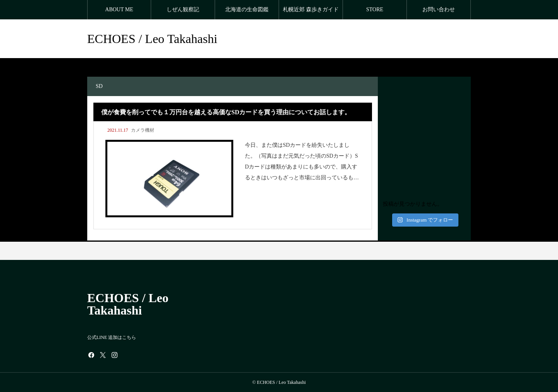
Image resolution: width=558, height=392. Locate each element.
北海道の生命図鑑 (247, 9)
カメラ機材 (143, 130)
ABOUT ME (119, 9)
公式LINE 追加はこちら (112, 337)
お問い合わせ (439, 9)
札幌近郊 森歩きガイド (311, 9)
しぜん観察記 (183, 9)
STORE (375, 9)
